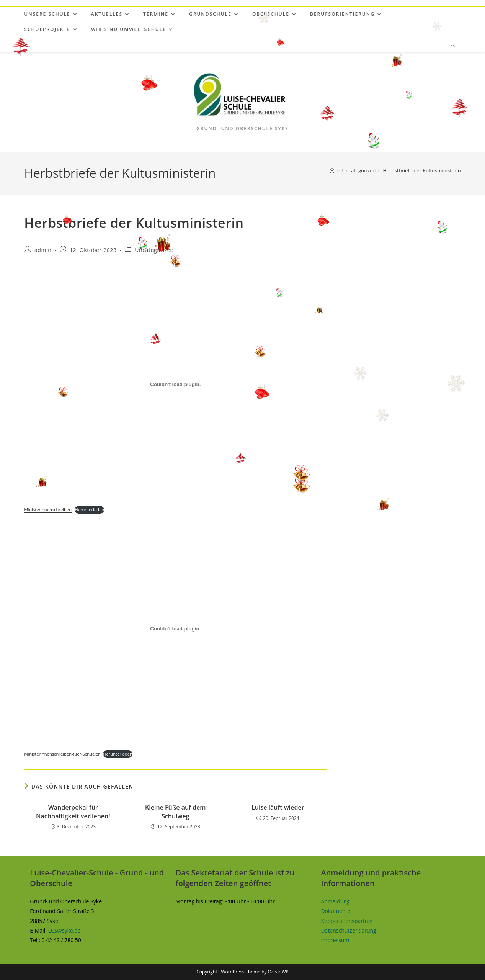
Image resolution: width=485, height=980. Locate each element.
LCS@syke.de (64, 930)
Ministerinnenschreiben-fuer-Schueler (62, 754)
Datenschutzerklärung (348, 930)
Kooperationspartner (347, 921)
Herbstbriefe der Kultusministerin (422, 170)
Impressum (335, 940)
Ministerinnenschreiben (48, 510)
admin (43, 250)
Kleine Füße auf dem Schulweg (175, 811)
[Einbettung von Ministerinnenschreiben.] (175, 384)
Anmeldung (335, 901)
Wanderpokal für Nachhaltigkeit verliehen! (73, 811)
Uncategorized (154, 250)
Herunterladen (89, 510)
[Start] (332, 170)
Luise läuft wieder (278, 807)
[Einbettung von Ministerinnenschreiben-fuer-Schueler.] (175, 628)
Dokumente (336, 911)
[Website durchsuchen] (453, 45)
